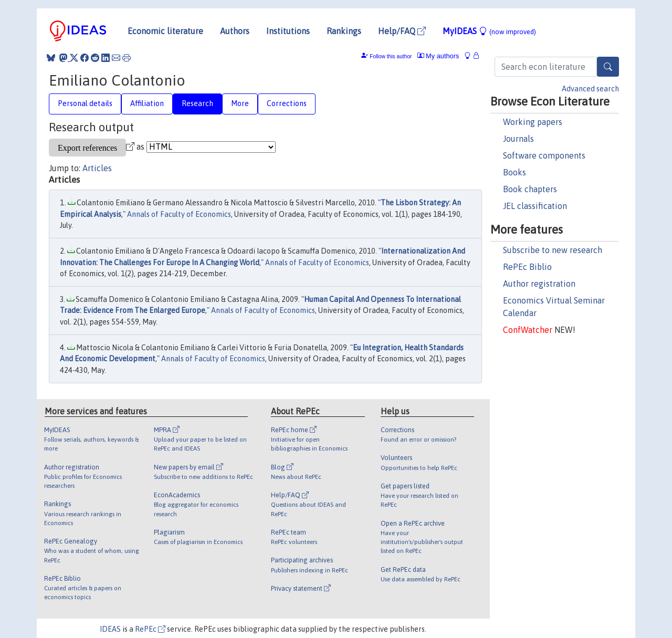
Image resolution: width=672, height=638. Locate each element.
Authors (235, 31)
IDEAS (110, 629)
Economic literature (165, 31)
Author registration (539, 284)
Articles (97, 168)
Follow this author (391, 56)
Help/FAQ (402, 31)
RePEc (150, 629)
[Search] (608, 67)
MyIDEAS (489, 31)
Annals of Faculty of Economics (179, 214)
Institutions (288, 31)
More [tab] (240, 103)
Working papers (533, 122)
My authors (438, 56)
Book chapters (530, 189)
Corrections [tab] (287, 103)
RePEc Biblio (527, 267)
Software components (544, 155)
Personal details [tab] (85, 103)
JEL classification (535, 206)
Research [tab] (197, 103)
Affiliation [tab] (147, 103)
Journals (518, 139)
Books (514, 172)
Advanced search (590, 89)
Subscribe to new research (553, 250)
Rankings (344, 31)
